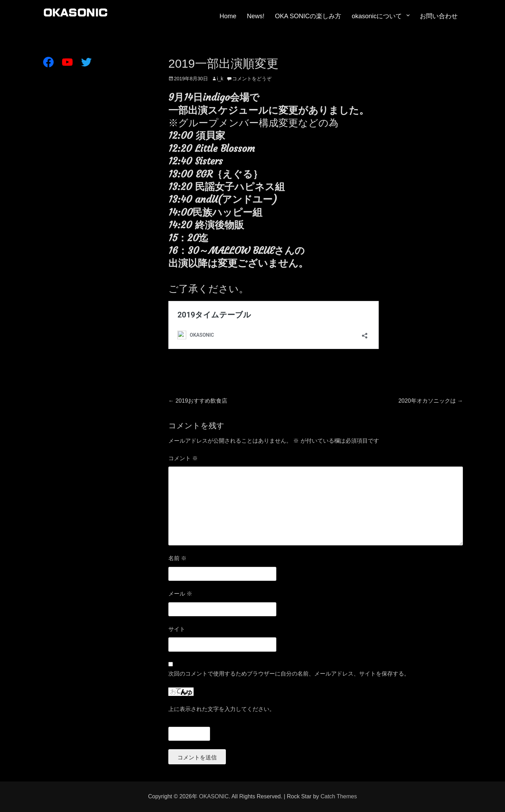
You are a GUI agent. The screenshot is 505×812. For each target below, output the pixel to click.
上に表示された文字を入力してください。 (222, 709)
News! (256, 16)
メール (180, 594)
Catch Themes (339, 796)
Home (228, 16)
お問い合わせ (439, 16)
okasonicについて (377, 16)
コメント (183, 458)
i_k (220, 79)
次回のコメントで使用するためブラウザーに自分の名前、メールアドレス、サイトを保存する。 (289, 674)
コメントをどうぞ (252, 79)
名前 (177, 558)
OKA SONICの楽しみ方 (308, 16)
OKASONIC (214, 796)
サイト (177, 629)
